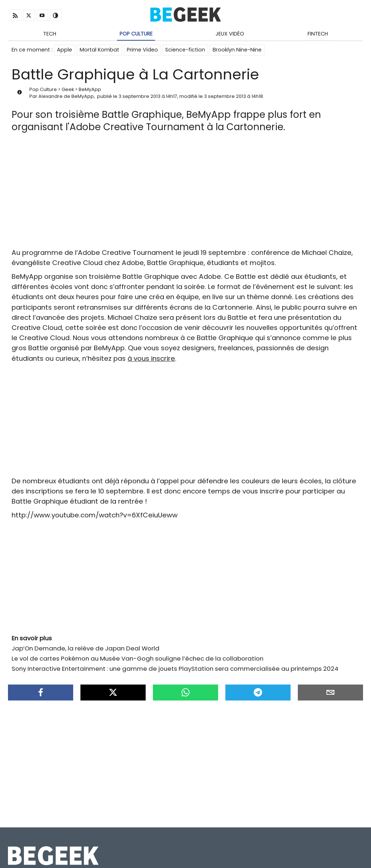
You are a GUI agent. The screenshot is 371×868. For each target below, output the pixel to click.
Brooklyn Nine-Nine (237, 50)
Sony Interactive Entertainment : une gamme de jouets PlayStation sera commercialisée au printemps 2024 (175, 669)
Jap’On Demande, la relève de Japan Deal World (86, 649)
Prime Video (142, 50)
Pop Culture (136, 34)
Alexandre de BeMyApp (66, 97)
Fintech (318, 34)
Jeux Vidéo (230, 34)
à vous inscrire (151, 359)
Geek (68, 90)
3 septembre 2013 (139, 97)
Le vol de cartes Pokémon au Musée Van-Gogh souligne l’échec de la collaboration (137, 659)
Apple (64, 50)
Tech (50, 34)
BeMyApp (90, 90)
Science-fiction (185, 50)
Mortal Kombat (99, 50)
